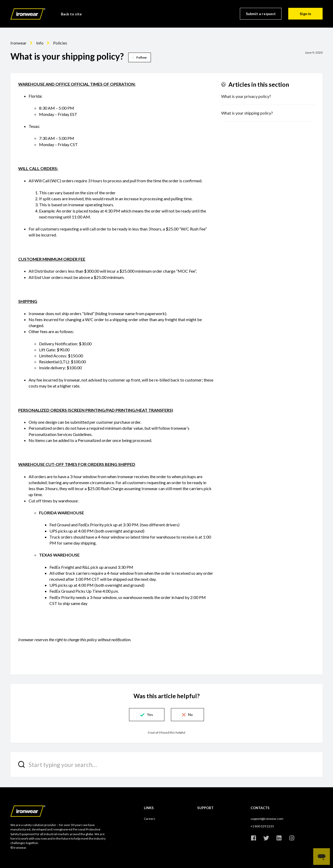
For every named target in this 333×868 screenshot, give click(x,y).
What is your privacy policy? (246, 96)
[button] (147, 715)
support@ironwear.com (267, 819)
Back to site (71, 14)
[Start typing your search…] (166, 764)
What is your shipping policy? (247, 113)
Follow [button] (141, 57)
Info (40, 43)
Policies (60, 43)
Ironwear (18, 43)
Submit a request (261, 14)
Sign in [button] (305, 14)
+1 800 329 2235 (262, 826)
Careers (150, 819)
